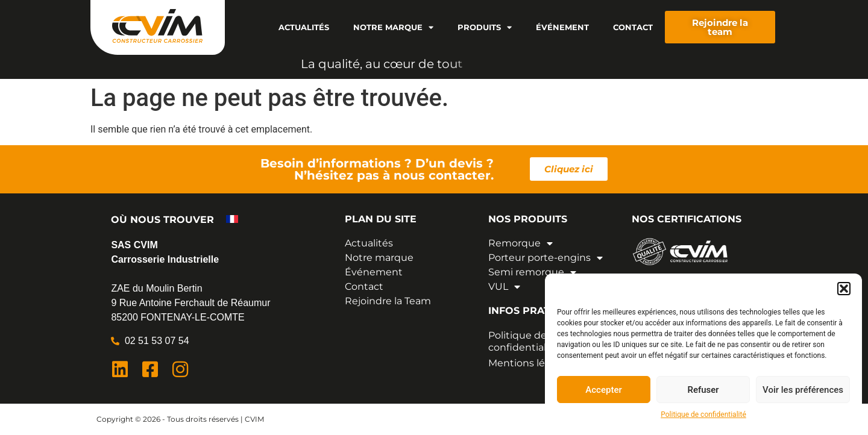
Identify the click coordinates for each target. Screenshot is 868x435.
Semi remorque (532, 272)
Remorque (520, 243)
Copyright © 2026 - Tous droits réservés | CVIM (180, 419)
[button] (844, 289)
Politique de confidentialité (703, 415)
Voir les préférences (803, 390)
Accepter (603, 390)
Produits (485, 27)
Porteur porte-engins (546, 258)
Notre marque (393, 27)
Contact (633, 27)
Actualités (304, 27)
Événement (562, 27)
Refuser (703, 390)
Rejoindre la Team (388, 301)
